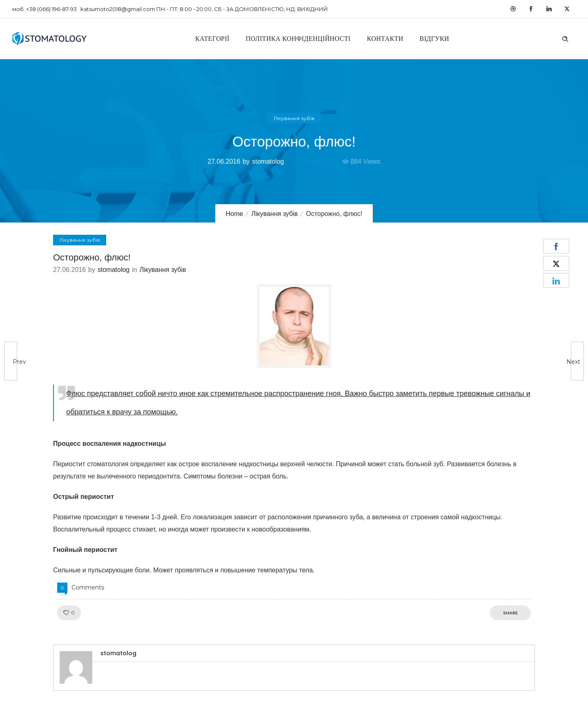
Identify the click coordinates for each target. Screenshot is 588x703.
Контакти (385, 39)
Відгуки (434, 39)
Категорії (212, 39)
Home (235, 214)
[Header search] (565, 38)
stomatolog (268, 161)
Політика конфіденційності (298, 39)
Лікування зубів (274, 214)
